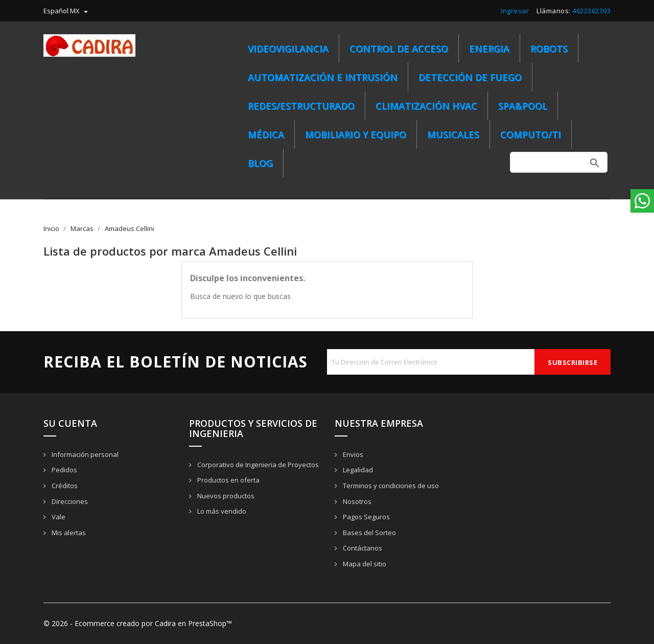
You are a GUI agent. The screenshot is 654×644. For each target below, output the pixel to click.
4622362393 (591, 11)
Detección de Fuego (470, 77)
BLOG (260, 163)
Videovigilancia (288, 49)
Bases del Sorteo (369, 533)
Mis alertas (68, 533)
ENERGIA (489, 49)
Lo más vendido (221, 511)
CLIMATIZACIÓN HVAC (426, 106)
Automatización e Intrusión (323, 77)
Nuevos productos (225, 496)
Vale (58, 517)
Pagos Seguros (366, 517)
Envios (352, 454)
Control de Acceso (399, 49)
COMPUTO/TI (531, 134)
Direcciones (69, 501)
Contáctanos (362, 548)
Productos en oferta (228, 480)
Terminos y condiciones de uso (390, 486)
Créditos (64, 486)
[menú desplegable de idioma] (67, 11)
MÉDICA (266, 134)
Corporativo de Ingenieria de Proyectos (257, 465)
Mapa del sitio (364, 564)
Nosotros (356, 501)
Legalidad (357, 470)
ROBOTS (549, 49)
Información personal (84, 454)
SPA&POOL (523, 106)
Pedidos (64, 470)
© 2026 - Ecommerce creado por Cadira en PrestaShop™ (138, 623)
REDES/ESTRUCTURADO (301, 106)
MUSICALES (453, 134)
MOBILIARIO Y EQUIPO (356, 134)
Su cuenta (70, 423)
